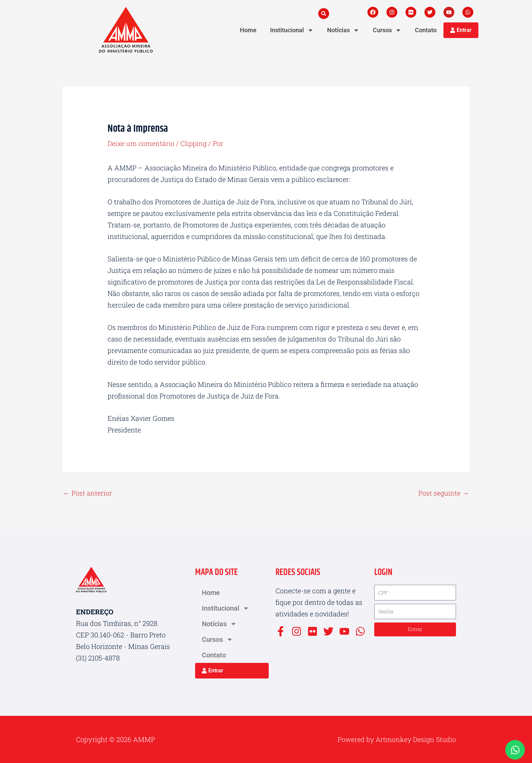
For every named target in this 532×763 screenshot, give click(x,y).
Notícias (343, 30)
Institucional (292, 30)
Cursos (387, 30)
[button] (324, 14)
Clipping (195, 143)
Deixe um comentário (141, 143)
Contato (426, 30)
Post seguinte (444, 493)
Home (248, 30)
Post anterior (88, 493)
